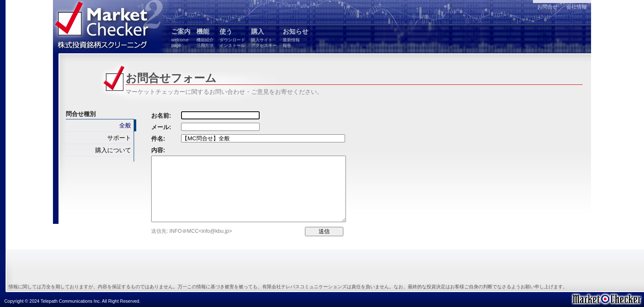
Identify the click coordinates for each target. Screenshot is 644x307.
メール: (161, 127)
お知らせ (296, 38)
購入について (113, 150)
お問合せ (547, 7)
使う (232, 38)
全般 (125, 125)
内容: (158, 150)
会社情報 (577, 7)
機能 (205, 38)
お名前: (161, 116)
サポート (119, 138)
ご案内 (181, 38)
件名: (158, 139)
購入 (264, 38)
